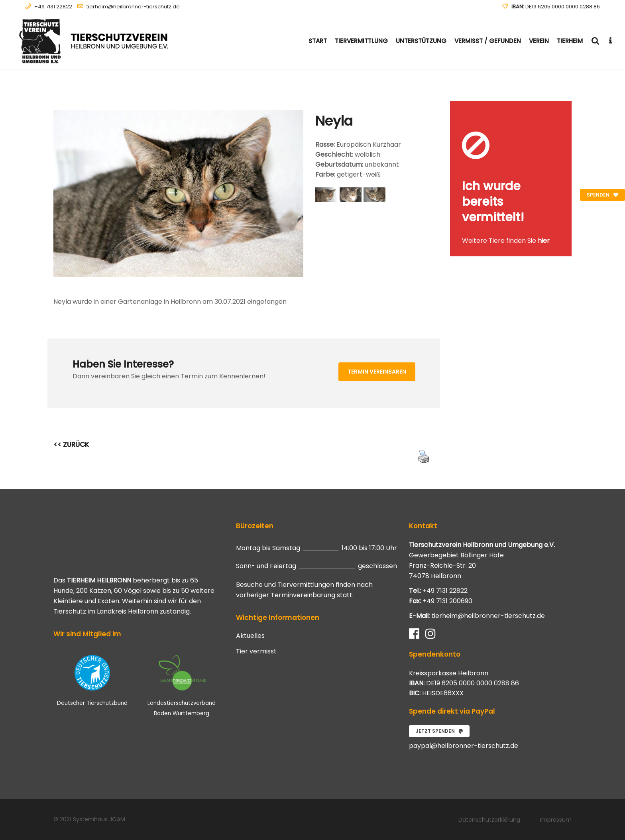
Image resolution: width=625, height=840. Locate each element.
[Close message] (566, 107)
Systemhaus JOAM (99, 819)
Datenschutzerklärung (489, 820)
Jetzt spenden (439, 731)
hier (544, 241)
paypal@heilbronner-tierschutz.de (464, 746)
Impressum (556, 820)
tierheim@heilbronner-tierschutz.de (133, 7)
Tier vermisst (256, 651)
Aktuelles (250, 636)
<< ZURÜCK (71, 445)
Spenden (602, 195)
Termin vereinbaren (377, 372)
